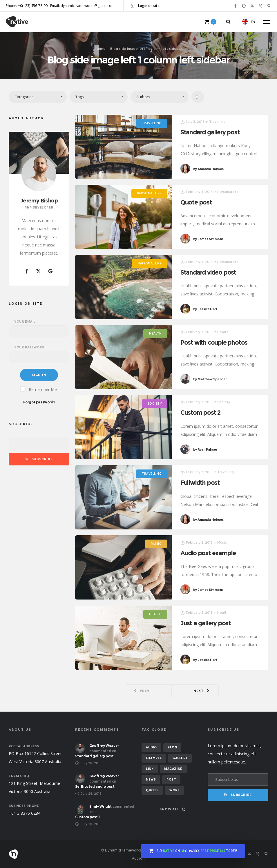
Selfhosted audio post (95, 786)
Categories (24, 97)
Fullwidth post (203, 484)
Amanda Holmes (208, 169)
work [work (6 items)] (174, 790)
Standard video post (212, 274)
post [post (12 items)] (171, 780)
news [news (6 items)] (151, 780)
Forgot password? (39, 402)
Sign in (39, 375)
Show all (172, 809)
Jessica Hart (209, 314)
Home (101, 48)
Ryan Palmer (208, 454)
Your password (29, 347)
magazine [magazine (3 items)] (173, 769)
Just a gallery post (209, 625)
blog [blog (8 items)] (172, 747)
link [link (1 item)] (150, 769)
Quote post (196, 202)
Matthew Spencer (214, 384)
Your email (25, 322)
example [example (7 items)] (154, 758)
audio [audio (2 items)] (151, 747)
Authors (143, 97)
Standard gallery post (210, 132)
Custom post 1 (87, 817)
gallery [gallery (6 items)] (180, 758)
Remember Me (39, 389)
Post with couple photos (219, 344)
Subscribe (39, 459)
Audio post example (212, 554)
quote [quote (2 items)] (152, 790)
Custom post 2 (203, 414)
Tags (80, 97)
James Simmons (208, 239)
